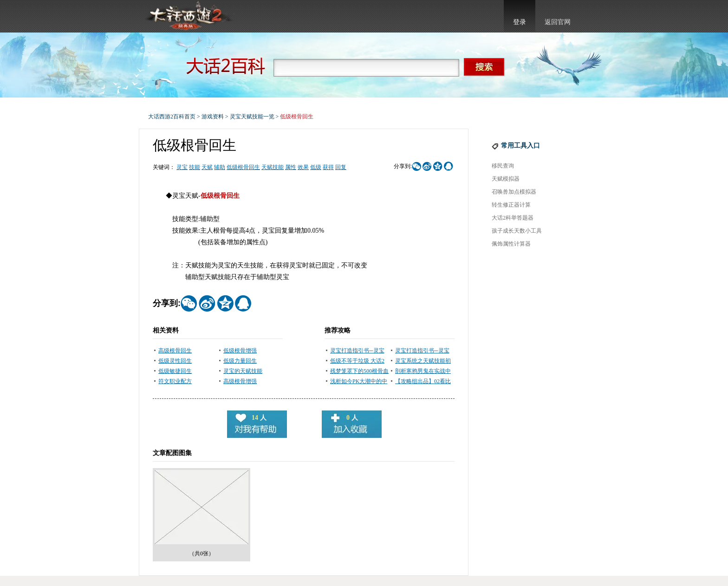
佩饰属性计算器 (511, 244)
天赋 (207, 167)
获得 (328, 167)
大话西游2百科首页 (172, 117)
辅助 (220, 167)
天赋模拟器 (506, 179)
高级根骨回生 (175, 351)
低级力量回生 (240, 361)
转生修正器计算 (511, 205)
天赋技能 (273, 167)
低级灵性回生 (175, 361)
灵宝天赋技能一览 (252, 117)
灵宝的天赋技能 (243, 371)
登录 (520, 22)
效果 (303, 167)
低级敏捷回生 (175, 371)
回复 (341, 167)
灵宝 (182, 167)
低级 (316, 167)
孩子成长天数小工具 (517, 231)
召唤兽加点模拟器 (514, 192)
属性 (291, 167)
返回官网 (558, 22)
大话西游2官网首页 (188, 16)
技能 (195, 167)
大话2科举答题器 (513, 218)
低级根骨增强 (240, 351)
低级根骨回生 (243, 167)
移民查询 (503, 166)
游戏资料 (213, 117)
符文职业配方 (175, 381)
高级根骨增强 (240, 381)
